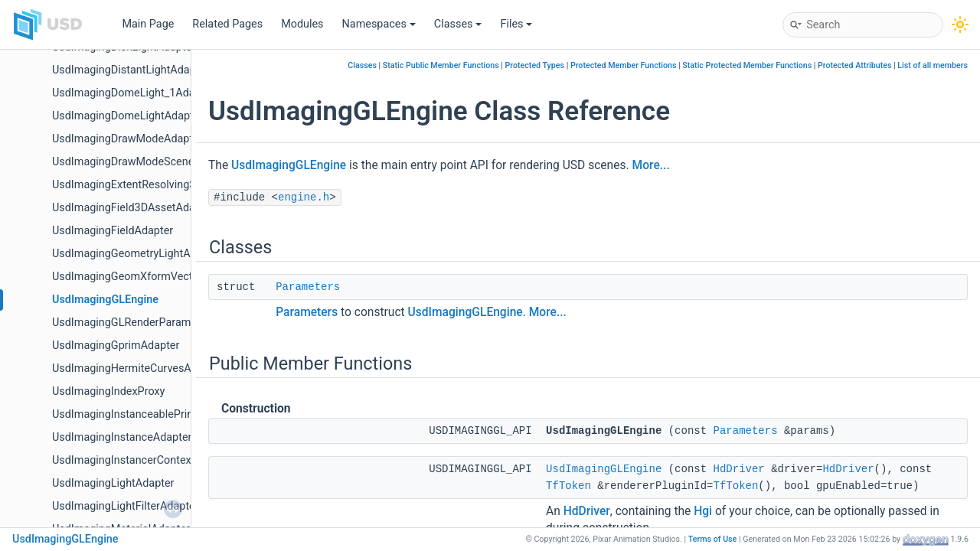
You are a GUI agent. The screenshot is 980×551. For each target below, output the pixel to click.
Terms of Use (713, 539)
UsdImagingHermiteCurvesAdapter (137, 368)
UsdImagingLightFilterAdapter (126, 506)
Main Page (148, 24)
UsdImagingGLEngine (105, 300)
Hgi (703, 511)
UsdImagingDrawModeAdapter (127, 139)
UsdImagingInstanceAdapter (122, 437)
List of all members (933, 65)
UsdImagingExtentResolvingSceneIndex (149, 185)
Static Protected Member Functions (747, 65)
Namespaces (379, 24)
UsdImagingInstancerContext (123, 460)
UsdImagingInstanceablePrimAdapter (144, 414)
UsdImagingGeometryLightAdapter (137, 254)
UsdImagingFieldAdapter (113, 231)
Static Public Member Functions (441, 65)
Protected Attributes (854, 65)
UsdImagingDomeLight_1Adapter (133, 93)
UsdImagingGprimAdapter (116, 346)
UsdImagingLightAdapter (113, 483)
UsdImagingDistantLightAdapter (131, 70)
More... (651, 165)
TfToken (568, 486)
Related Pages (227, 24)
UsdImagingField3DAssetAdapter (133, 208)
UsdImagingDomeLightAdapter (127, 116)
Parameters (308, 287)
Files (516, 24)
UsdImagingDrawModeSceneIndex (136, 162)
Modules (302, 24)
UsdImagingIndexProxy (108, 391)
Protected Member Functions (624, 65)
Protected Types (535, 65)
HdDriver (739, 469)
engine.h (304, 197)
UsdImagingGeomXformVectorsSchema (150, 277)
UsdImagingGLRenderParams (124, 323)
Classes (458, 24)
